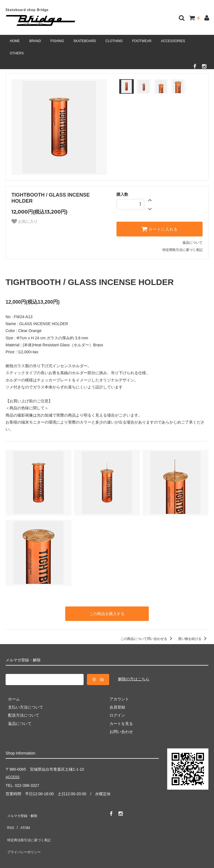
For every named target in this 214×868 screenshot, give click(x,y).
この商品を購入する (107, 613)
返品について (193, 243)
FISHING (57, 41)
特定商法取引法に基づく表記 (31, 829)
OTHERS (17, 53)
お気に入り (25, 221)
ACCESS (14, 776)
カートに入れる (160, 229)
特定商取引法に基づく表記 (183, 250)
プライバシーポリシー (25, 838)
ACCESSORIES (173, 41)
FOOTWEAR (142, 41)
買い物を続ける (193, 637)
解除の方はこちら (134, 678)
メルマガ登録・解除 (23, 813)
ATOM (22, 821)
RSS (10, 821)
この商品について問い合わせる (147, 637)
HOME (15, 41)
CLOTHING (114, 41)
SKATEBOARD (85, 41)
